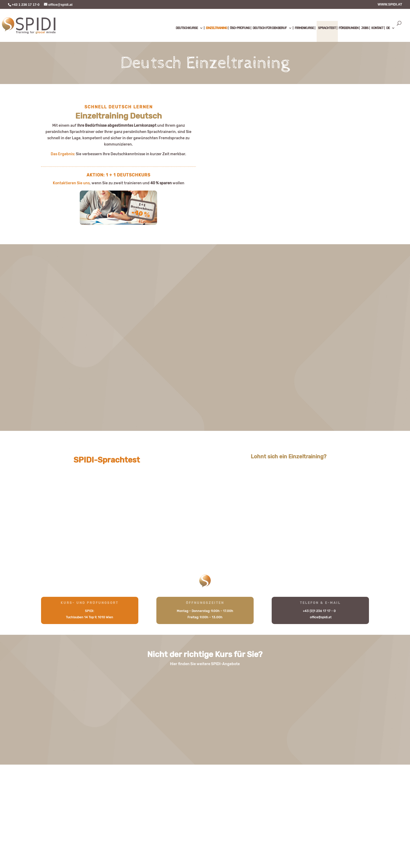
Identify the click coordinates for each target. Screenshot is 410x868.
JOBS (365, 28)
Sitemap (68, 847)
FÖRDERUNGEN (348, 28)
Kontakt (48, 847)
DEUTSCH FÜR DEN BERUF (270, 28)
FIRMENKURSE (304, 28)
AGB (136, 847)
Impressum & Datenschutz (104, 847)
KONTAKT (377, 28)
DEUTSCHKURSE (187, 28)
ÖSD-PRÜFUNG (240, 28)
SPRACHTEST (327, 28)
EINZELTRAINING (216, 28)
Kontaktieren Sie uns (71, 183)
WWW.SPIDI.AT (390, 4)
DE (388, 28)
